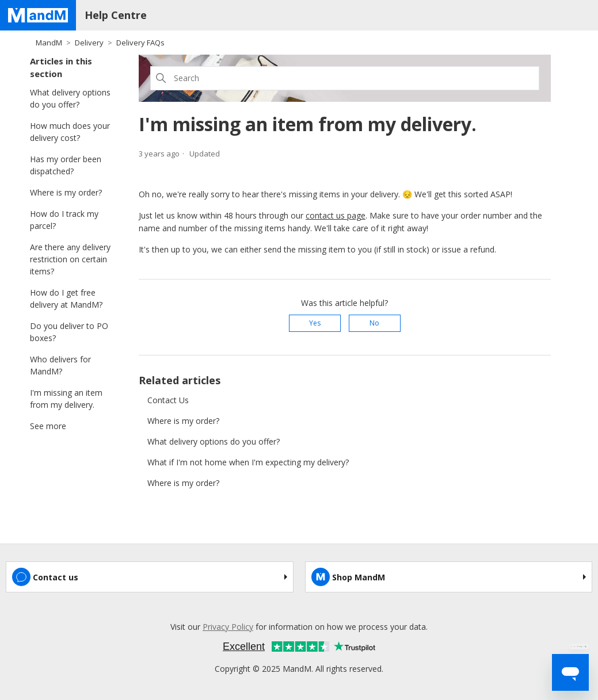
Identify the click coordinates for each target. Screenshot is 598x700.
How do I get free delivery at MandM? (66, 299)
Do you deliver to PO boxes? (69, 332)
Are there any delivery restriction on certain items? (70, 259)
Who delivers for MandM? (60, 365)
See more (48, 426)
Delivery (89, 43)
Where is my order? (66, 192)
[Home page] (38, 15)
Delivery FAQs (140, 43)
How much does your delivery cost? (70, 132)
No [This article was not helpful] (374, 323)
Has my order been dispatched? (66, 165)
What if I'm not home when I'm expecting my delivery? (248, 462)
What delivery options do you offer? (70, 98)
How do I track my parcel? (64, 220)
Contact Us (168, 400)
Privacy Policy (228, 627)
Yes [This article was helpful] (315, 323)
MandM (49, 43)
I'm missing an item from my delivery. (66, 399)
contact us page (336, 215)
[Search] (345, 78)
